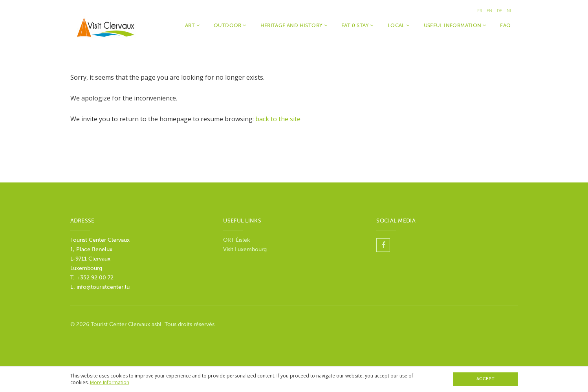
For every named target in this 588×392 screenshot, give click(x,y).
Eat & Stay (357, 25)
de (499, 10)
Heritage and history (294, 25)
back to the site (278, 119)
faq (505, 25)
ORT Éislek (236, 240)
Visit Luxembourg (245, 249)
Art (192, 25)
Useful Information (455, 25)
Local (399, 25)
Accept (485, 379)
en (489, 10)
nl (509, 10)
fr (480, 10)
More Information (110, 382)
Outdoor (230, 25)
